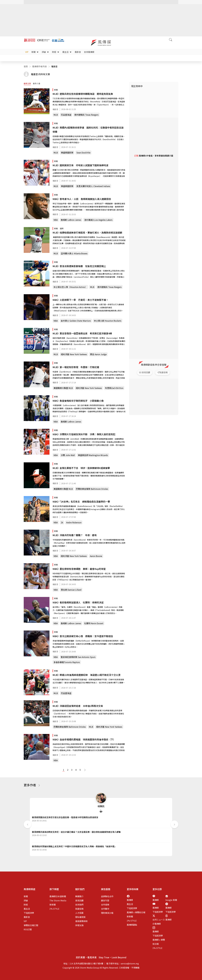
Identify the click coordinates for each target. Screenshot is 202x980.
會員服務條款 (81, 921)
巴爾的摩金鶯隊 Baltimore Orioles (92, 489)
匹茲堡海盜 (66, 115)
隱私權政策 (80, 917)
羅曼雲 (55, 109)
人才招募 (79, 913)
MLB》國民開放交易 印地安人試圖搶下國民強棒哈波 (80, 165)
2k (62, 522)
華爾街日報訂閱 (31, 925)
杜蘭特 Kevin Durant (94, 623)
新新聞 (53, 905)
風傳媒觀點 (132, 925)
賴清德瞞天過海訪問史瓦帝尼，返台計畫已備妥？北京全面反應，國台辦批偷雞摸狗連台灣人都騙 (76, 832)
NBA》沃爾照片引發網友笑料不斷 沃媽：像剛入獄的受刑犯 (84, 434)
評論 (45, 52)
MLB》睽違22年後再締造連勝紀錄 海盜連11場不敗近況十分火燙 (87, 675)
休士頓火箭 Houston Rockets (108, 321)
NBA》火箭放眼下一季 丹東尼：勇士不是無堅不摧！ (80, 300)
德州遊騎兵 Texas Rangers (86, 115)
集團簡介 (79, 896)
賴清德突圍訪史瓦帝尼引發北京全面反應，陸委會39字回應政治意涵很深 (65, 817)
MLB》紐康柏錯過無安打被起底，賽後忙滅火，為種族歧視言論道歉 (87, 232)
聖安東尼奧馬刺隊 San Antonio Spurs (78, 657)
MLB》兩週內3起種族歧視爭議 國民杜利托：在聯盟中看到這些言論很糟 (88, 130)
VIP (27, 52)
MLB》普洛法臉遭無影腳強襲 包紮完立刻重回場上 (79, 266)
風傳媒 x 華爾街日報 (136, 912)
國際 (62, 228)
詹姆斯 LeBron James (71, 220)
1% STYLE (54, 909)
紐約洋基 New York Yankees (74, 354)
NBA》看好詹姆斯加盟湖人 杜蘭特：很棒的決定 (78, 602)
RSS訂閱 (28, 929)
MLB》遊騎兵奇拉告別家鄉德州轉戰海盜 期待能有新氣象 (83, 94)
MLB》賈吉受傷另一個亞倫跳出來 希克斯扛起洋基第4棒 (82, 333)
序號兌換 (79, 925)
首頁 (26, 66)
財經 (56, 52)
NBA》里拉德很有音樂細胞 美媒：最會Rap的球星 (79, 569)
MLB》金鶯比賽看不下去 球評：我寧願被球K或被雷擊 (81, 468)
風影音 (78, 52)
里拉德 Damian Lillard (71, 590)
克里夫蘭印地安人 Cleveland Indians (93, 186)
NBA (56, 220)
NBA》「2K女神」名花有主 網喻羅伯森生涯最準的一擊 (81, 501)
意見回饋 (79, 900)
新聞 (35, 52)
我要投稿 (79, 909)
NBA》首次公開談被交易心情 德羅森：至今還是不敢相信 (83, 636)
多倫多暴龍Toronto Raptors (67, 662)
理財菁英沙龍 (107, 913)
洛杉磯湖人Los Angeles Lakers (98, 220)
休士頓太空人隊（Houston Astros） (70, 287)
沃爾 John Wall (68, 455)
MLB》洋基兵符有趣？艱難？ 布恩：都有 (75, 535)
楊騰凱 (101, 806)
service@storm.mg (130, 963)
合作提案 (105, 905)
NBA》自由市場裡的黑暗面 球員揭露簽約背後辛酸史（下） (84, 739)
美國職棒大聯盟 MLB (63, 388)
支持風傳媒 (89, 52)
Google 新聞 (171, 900)
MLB (56, 115)
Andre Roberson (74, 522)
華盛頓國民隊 (67, 153)
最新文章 (27, 83)
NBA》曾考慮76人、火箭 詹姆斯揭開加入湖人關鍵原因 (82, 199)
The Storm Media (58, 900)
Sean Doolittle (83, 153)
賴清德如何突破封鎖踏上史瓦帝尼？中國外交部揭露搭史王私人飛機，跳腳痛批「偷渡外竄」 (74, 846)
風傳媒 (130, 900)
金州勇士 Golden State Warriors (76, 321)
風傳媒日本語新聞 (58, 896)
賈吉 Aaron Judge (98, 354)
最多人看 (37, 83)
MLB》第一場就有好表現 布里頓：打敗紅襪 (76, 367)
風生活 (67, 52)
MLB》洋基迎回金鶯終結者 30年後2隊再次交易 (78, 706)
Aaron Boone (96, 556)
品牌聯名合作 (107, 896)
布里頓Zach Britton (114, 388)
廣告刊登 (105, 900)
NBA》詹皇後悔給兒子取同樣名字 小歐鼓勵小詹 (78, 401)
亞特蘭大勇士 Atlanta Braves (74, 253)
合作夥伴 (105, 909)
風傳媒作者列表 (40, 66)
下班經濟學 (29, 913)
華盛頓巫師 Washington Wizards (93, 455)
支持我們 (79, 905)
